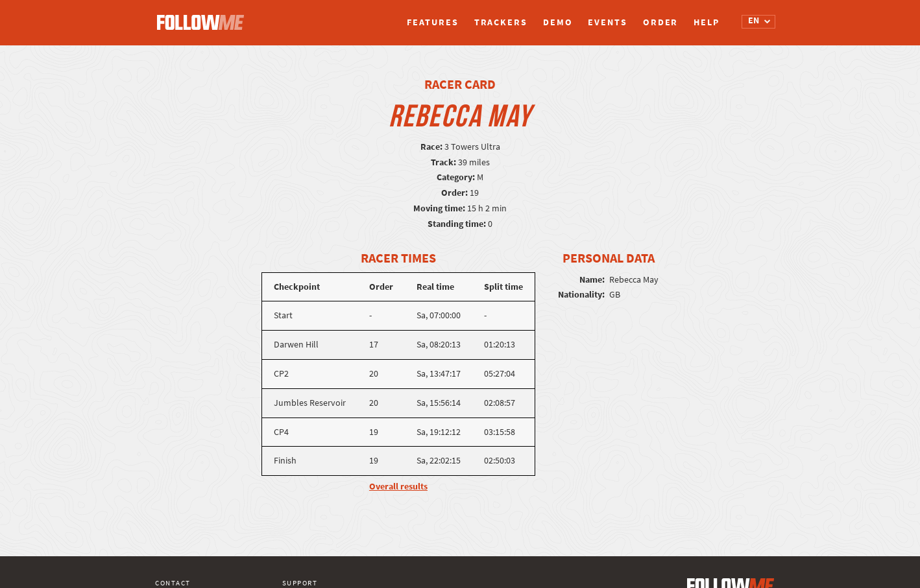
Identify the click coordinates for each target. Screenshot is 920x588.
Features (432, 22)
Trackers (501, 22)
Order (661, 22)
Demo (558, 22)
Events (607, 22)
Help (707, 22)
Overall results (398, 487)
